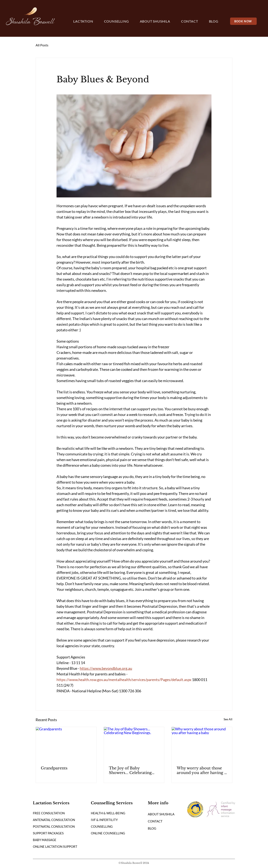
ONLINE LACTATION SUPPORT (55, 846)
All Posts (42, 45)
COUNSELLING (102, 826)
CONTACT (155, 821)
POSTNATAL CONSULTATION (54, 826)
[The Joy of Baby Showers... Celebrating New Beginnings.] (134, 744)
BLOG (152, 828)
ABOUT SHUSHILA (161, 814)
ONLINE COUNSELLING (108, 833)
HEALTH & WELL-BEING (108, 813)
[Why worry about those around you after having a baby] (202, 744)
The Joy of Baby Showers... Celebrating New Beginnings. (130, 770)
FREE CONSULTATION (49, 813)
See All (228, 719)
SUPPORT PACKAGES (48, 833)
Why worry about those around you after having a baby (202, 770)
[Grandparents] (66, 744)
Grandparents (54, 768)
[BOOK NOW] (243, 21)
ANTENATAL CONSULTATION (54, 820)
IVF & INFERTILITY (104, 820)
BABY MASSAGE (45, 840)
